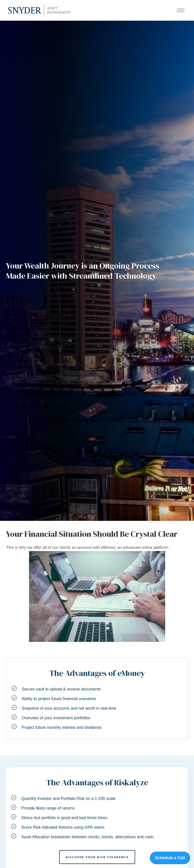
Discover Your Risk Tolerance (97, 857)
